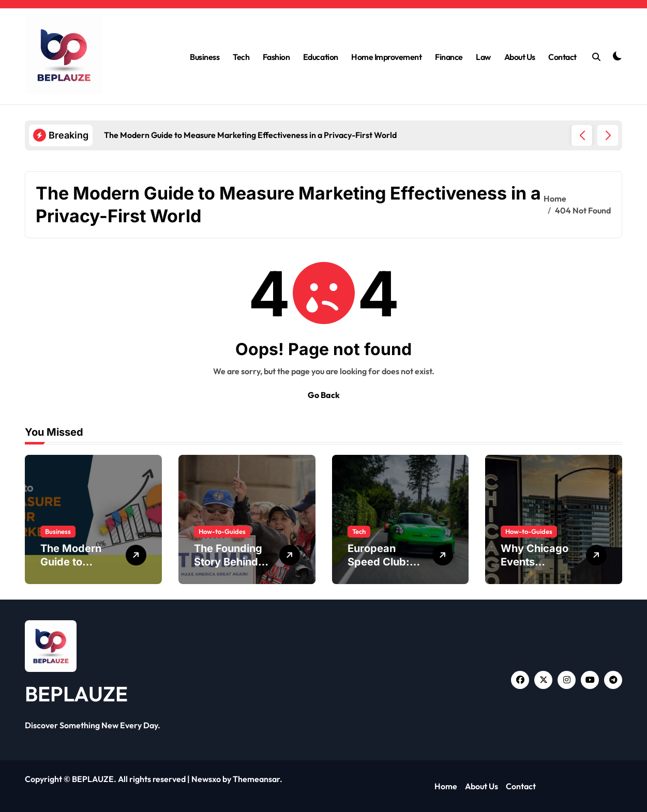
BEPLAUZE (76, 694)
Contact (562, 57)
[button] (608, 135)
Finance (449, 57)
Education (321, 57)
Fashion (276, 57)
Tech (241, 57)
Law (483, 57)
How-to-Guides (222, 531)
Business (205, 57)
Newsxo (206, 779)
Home (446, 786)
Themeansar (256, 779)
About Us (520, 57)
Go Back (324, 395)
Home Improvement (386, 57)
